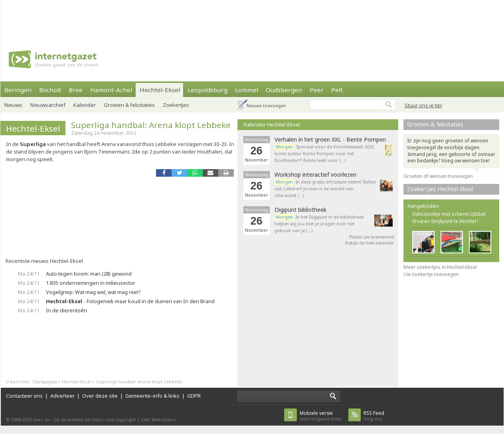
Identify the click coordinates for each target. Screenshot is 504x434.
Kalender (85, 105)
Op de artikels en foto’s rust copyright (95, 419)
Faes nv (41, 419)
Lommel (247, 90)
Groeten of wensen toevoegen (438, 176)
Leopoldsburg (208, 90)
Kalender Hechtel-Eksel (272, 124)
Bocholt (50, 90)
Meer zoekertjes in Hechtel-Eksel (440, 267)
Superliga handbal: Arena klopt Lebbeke (151, 125)
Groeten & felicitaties (129, 105)
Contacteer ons (24, 396)
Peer (317, 90)
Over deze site (100, 396)
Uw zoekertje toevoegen (431, 274)
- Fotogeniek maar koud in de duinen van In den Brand (130, 301)
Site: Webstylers (158, 419)
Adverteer (62, 396)
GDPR (194, 396)
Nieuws (13, 105)
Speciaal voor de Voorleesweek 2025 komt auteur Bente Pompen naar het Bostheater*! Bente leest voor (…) (324, 153)
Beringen (18, 90)
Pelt (337, 90)
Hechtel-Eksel (160, 90)
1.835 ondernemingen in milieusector (91, 283)
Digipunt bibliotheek (300, 210)
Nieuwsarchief (48, 105)
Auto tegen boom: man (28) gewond (89, 274)
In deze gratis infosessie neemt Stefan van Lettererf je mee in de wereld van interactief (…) (325, 188)
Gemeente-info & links (152, 396)
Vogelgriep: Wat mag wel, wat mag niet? (93, 292)
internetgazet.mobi (321, 416)
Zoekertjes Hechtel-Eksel (440, 189)
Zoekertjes (176, 105)
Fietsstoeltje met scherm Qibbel (449, 214)
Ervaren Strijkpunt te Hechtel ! (446, 221)
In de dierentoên (66, 310)
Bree (76, 90)
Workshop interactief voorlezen (315, 175)
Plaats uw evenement (372, 237)
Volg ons (374, 416)
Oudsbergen (284, 90)
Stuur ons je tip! (423, 105)
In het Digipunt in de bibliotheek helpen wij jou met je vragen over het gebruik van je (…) (319, 224)
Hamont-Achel (111, 90)
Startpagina (45, 382)
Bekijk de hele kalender (370, 243)
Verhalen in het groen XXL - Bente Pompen (330, 140)
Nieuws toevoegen (266, 106)
